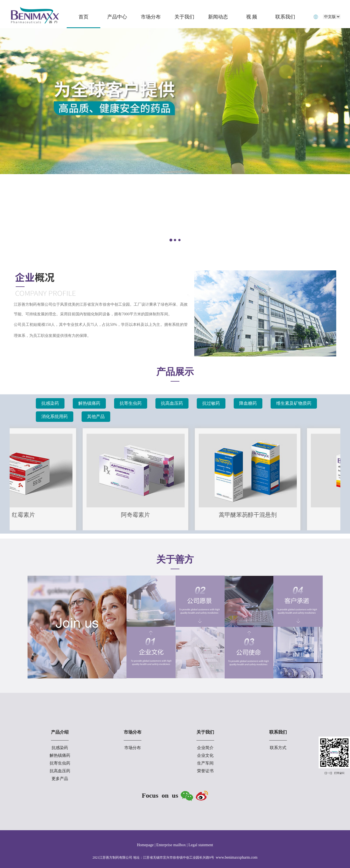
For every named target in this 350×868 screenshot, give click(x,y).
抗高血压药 (172, 403)
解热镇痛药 (89, 403)
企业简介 (205, 748)
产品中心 (117, 17)
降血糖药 (248, 403)
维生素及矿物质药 (294, 403)
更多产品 (60, 779)
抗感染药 (50, 403)
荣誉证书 (205, 771)
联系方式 (278, 748)
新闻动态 (218, 17)
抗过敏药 (211, 403)
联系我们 (285, 17)
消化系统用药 (55, 416)
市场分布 (151, 17)
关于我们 (184, 17)
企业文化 (205, 755)
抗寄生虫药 (131, 403)
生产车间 (205, 763)
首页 (84, 17)
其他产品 (96, 416)
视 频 (252, 17)
